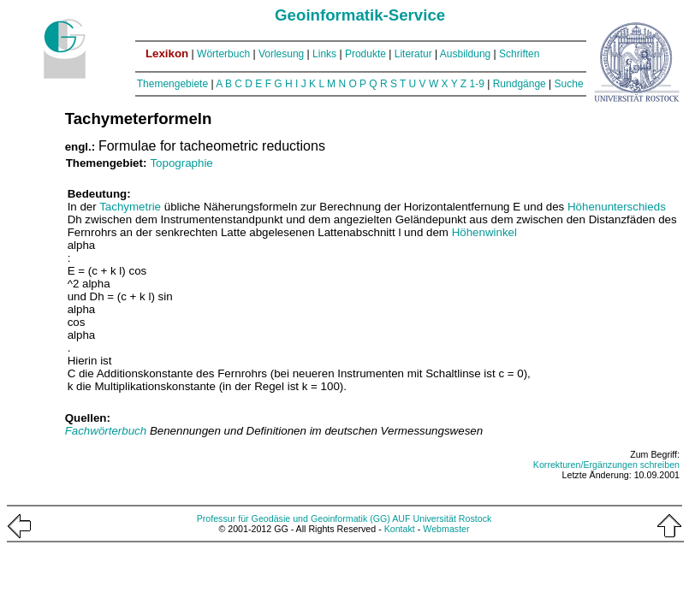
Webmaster (446, 529)
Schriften (519, 54)
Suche (569, 84)
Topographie (181, 163)
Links (324, 54)
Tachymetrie (130, 207)
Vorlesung (281, 54)
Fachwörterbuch (107, 431)
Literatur (413, 54)
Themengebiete (172, 84)
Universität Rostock (453, 518)
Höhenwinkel (484, 232)
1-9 (477, 84)
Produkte (365, 54)
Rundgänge (520, 84)
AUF (401, 518)
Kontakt (400, 529)
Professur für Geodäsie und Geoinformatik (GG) (294, 518)
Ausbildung (465, 54)
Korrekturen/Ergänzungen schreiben (606, 465)
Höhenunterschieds (617, 207)
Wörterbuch (223, 54)
